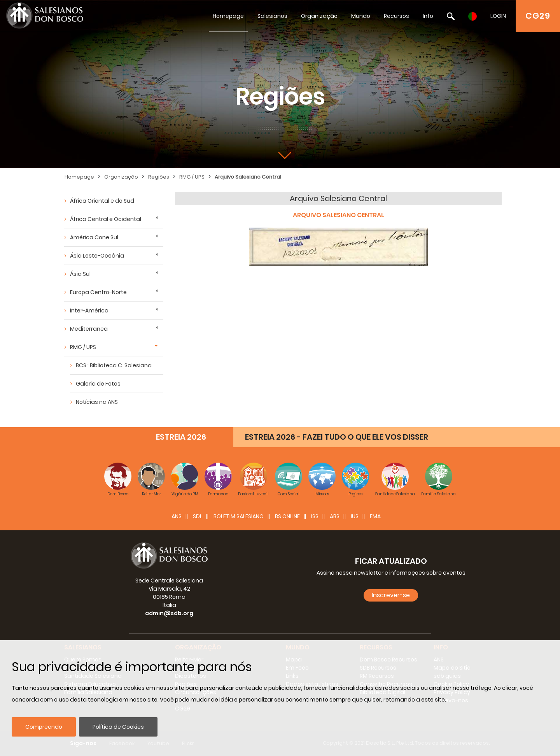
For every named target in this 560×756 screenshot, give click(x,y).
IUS (355, 516)
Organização (319, 16)
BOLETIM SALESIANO (239, 516)
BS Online (287, 516)
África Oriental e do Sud (102, 201)
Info (428, 16)
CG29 (538, 16)
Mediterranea (89, 329)
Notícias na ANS (97, 402)
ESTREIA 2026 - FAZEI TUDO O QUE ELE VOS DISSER (337, 437)
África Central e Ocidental (106, 219)
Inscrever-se (391, 595)
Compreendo (44, 727)
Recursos (396, 16)
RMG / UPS (192, 177)
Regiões (159, 177)
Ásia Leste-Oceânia (97, 256)
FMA (375, 516)
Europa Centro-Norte (98, 292)
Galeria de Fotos (98, 384)
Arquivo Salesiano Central (248, 177)
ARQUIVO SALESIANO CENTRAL (339, 215)
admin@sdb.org (169, 613)
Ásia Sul (80, 274)
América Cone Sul (94, 237)
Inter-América (89, 310)
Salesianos (272, 16)
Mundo (361, 16)
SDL (198, 516)
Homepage (228, 16)
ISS (315, 516)
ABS (335, 516)
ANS (177, 516)
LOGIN (498, 16)
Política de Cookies (118, 727)
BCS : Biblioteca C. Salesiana (114, 365)
